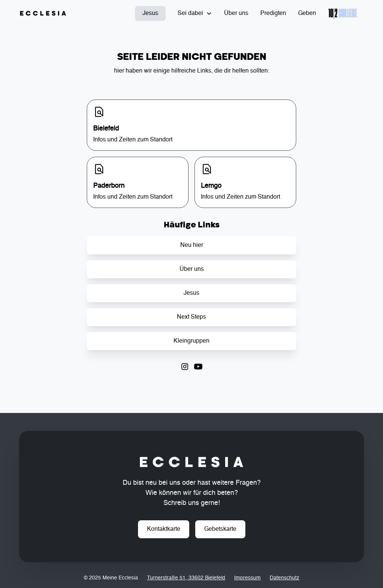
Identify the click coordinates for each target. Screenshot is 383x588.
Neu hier (192, 245)
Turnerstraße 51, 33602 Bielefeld (186, 578)
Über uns (236, 13)
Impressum (247, 578)
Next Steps (191, 317)
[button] (195, 13)
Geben (307, 13)
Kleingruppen (191, 341)
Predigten (273, 13)
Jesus (150, 13)
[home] (43, 13)
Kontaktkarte (164, 529)
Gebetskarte (220, 529)
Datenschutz (284, 578)
